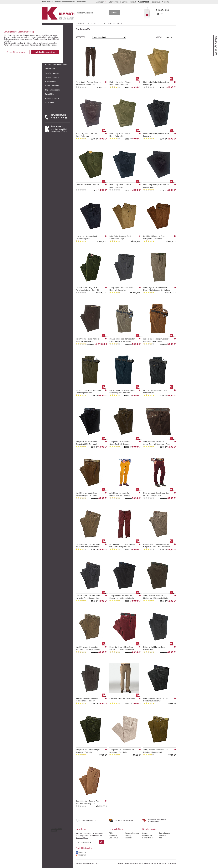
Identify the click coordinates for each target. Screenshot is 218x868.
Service (125, 2)
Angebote (129, 838)
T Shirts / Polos (51, 81)
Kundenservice (150, 829)
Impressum (113, 836)
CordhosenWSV (114, 24)
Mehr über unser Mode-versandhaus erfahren (60, 129)
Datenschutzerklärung (48, 45)
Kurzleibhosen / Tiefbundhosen (57, 65)
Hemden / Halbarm (52, 77)
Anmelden (100, 2)
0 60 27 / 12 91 (60, 117)
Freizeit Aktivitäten (52, 86)
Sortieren (80, 37)
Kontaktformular (165, 833)
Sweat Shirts (50, 94)
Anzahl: (160, 37)
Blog (160, 838)
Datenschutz (114, 838)
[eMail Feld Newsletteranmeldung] (87, 842)
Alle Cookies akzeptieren (45, 52)
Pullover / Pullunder (52, 98)
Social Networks (84, 848)
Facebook (82, 852)
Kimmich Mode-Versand (56, 830)
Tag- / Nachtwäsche (52, 90)
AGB (111, 833)
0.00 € (165, 12)
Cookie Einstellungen (17, 52)
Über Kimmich (114, 2)
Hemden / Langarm (52, 73)
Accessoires (50, 103)
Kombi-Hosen (50, 69)
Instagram (82, 855)
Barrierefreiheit (148, 838)
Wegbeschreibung (132, 833)
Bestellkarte (156, 2)
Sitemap (128, 836)
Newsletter (96, 24)
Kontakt (133, 2)
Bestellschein (147, 836)
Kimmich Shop (116, 829)
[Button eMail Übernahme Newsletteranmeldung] (101, 842)
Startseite (81, 24)
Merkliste (165, 2)
